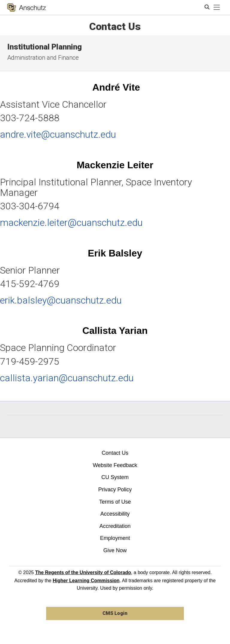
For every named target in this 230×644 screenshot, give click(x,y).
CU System (115, 477)
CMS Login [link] (115, 613)
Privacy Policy (115, 490)
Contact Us (115, 453)
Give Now (115, 550)
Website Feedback (115, 465)
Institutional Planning (44, 47)
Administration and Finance (43, 58)
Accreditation (115, 526)
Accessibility (115, 514)
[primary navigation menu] (217, 7)
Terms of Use (115, 502)
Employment (115, 538)
